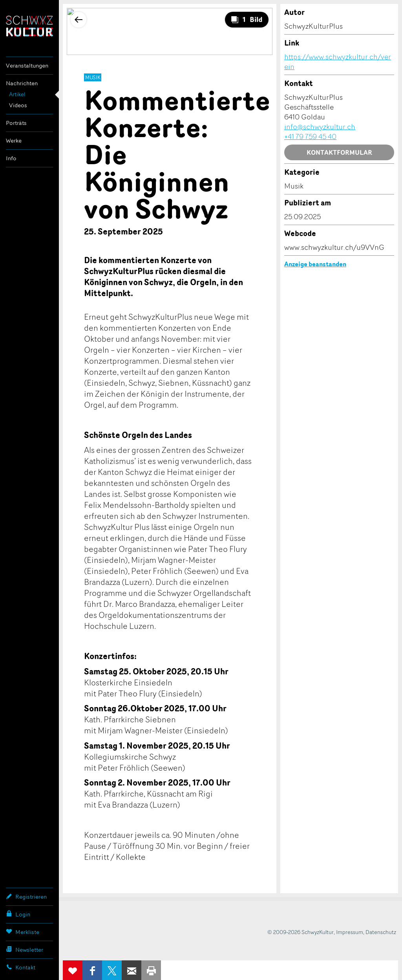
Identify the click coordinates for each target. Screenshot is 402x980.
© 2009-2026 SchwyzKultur (301, 932)
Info (11, 158)
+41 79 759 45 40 (310, 136)
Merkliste (23, 932)
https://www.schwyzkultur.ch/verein (338, 61)
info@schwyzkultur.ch (320, 126)
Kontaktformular (339, 152)
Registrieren (26, 896)
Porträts (16, 123)
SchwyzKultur (29, 26)
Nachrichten (22, 83)
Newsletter (25, 949)
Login (18, 914)
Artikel (17, 94)
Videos (18, 105)
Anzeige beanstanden (315, 264)
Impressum (350, 932)
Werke (14, 140)
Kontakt (21, 967)
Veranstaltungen (27, 65)
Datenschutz (381, 932)
